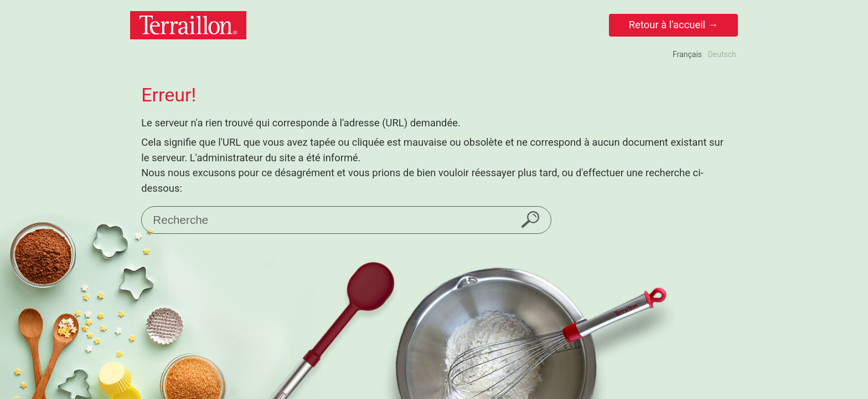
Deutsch (722, 54)
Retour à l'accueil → (673, 25)
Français (687, 54)
